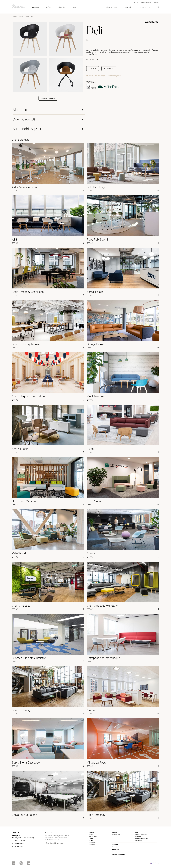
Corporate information (141, 834)
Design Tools (115, 850)
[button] (109, 69)
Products (36, 7)
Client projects (112, 7)
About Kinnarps (146, 2)
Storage (91, 839)
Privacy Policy (139, 836)
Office (49, 7)
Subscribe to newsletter (118, 855)
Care (74, 7)
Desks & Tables (93, 836)
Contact (157, 2)
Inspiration (115, 845)
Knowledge (128, 7)
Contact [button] (93, 69)
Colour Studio (145, 7)
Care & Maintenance (117, 852)
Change (157, 863)
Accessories (92, 843)
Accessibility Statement (141, 839)
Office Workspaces (117, 834)
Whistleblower (139, 840)
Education (62, 7)
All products (92, 845)
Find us (136, 2)
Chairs (27, 16)
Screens (91, 840)
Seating (21, 16)
